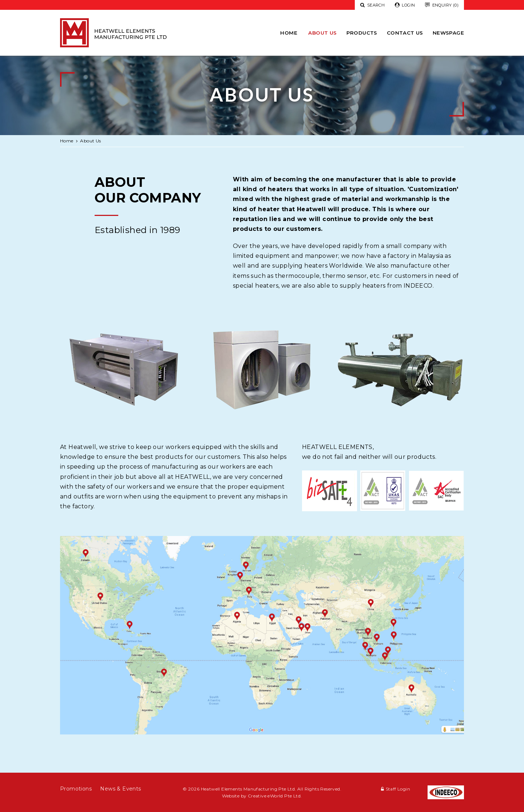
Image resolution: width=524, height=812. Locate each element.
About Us (322, 33)
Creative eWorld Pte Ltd (274, 796)
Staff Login (398, 789)
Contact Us (405, 33)
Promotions (76, 789)
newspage (448, 33)
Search (372, 5)
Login (405, 5)
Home (289, 33)
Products (362, 33)
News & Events (120, 789)
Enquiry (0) (442, 5)
